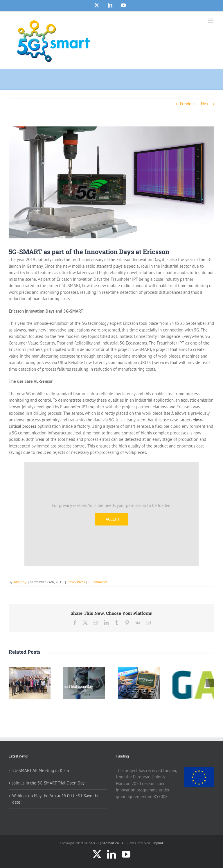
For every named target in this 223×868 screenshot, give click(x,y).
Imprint (158, 843)
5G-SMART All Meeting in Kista (41, 770)
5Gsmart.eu (110, 843)
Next (205, 104)
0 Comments (98, 582)
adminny (20, 582)
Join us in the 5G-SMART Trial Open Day (48, 783)
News (71, 582)
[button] (13, 683)
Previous (188, 104)
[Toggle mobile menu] (211, 21)
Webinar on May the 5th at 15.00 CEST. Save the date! (56, 799)
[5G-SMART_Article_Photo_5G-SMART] (111, 182)
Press (81, 582)
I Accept (111, 519)
